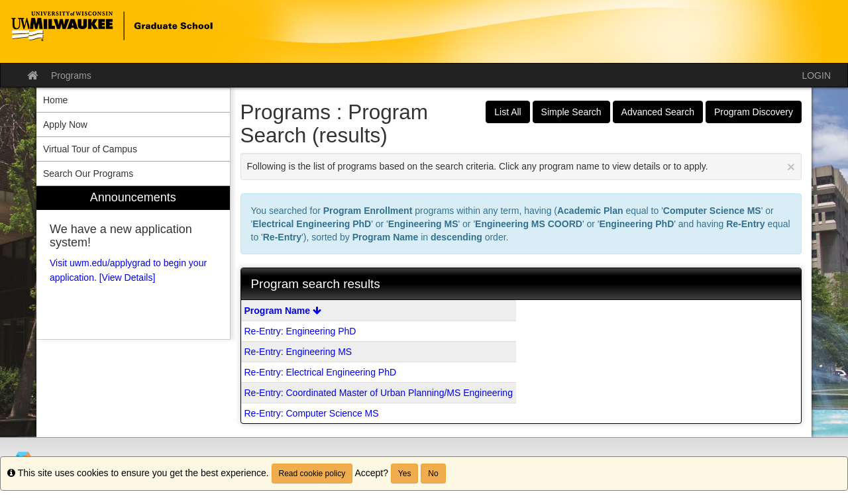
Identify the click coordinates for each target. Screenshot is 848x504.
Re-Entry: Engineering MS (298, 352)
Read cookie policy (312, 474)
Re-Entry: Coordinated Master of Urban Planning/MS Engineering (379, 393)
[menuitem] (133, 263)
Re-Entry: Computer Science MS (312, 413)
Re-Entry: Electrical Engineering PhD (321, 372)
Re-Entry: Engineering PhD (300, 331)
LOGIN (816, 76)
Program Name (283, 311)
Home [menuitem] (55, 100)
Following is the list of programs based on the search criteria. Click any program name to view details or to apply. (521, 167)
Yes (405, 474)
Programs (71, 76)
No (433, 474)
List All (507, 112)
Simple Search (571, 112)
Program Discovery (754, 112)
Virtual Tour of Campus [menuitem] (90, 149)
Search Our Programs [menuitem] (88, 174)
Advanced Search (658, 112)
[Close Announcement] (791, 167)
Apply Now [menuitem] (65, 125)
